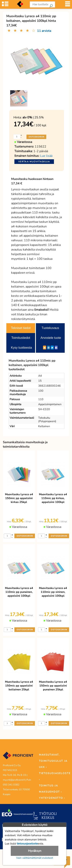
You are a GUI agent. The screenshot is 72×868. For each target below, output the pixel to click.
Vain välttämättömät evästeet (35, 858)
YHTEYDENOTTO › (52, 798)
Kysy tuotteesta (21, 348)
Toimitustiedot (21, 338)
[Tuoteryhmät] (5, 5)
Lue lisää (46, 156)
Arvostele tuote (51, 338)
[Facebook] (56, 348)
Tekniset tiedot (21, 328)
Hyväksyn (35, 851)
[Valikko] (68, 5)
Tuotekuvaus (50, 328)
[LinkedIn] (48, 348)
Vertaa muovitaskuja (34, 162)
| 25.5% (33, 117)
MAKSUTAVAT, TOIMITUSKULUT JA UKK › (53, 761)
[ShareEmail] (45, 348)
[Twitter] (52, 348)
